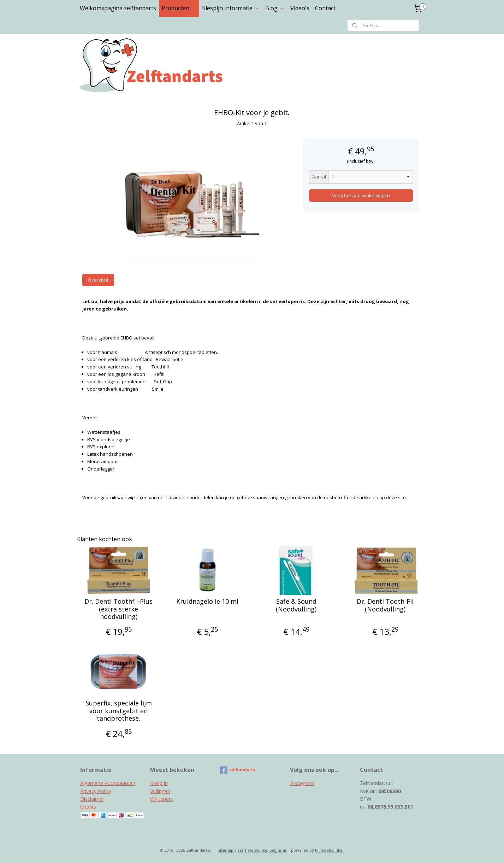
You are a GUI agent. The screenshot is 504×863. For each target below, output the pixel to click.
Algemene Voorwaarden (108, 783)
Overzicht (98, 280)
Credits (88, 807)
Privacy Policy (96, 791)
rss (241, 850)
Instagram (302, 783)
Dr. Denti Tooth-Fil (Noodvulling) (385, 605)
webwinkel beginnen (268, 850)
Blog (275, 8)
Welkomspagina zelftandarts (118, 8)
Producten (179, 8)
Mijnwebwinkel (329, 850)
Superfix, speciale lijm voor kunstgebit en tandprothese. (119, 711)
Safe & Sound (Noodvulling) (297, 605)
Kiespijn (159, 783)
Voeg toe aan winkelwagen (361, 195)
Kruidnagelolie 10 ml (208, 602)
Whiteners (162, 799)
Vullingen (160, 791)
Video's (300, 8)
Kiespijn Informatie (231, 8)
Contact (325, 8)
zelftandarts (238, 770)
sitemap (226, 850)
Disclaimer (92, 799)
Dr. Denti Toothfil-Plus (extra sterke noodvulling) (119, 609)
